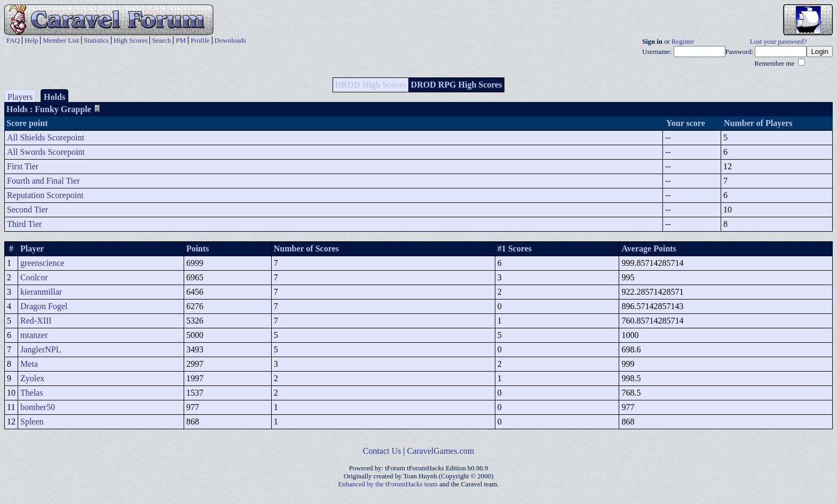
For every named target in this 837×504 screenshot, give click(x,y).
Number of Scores (306, 249)
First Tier (23, 166)
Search (161, 40)
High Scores (131, 40)
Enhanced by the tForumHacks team (388, 484)
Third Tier (24, 224)
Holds (54, 97)
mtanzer (34, 335)
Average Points (649, 249)
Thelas (32, 393)
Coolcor (34, 277)
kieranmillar (41, 292)
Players (20, 97)
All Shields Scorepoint (46, 137)
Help (31, 40)
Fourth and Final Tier (43, 181)
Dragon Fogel (44, 306)
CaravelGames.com (441, 451)
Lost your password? (779, 42)
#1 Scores (515, 249)
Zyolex (32, 378)
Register (683, 42)
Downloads (230, 40)
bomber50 (38, 407)
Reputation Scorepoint (45, 195)
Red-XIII (36, 321)
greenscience (42, 263)
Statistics (96, 40)
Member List (61, 40)
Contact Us (382, 451)
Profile (200, 40)
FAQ (13, 40)
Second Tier (27, 210)
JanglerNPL (41, 349)
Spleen (32, 422)
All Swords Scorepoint (46, 152)
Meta (29, 364)
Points (198, 249)
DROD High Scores (371, 85)
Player (32, 249)
